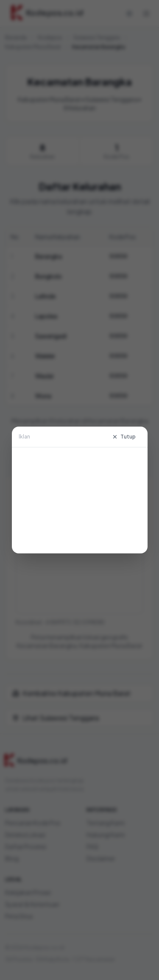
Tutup (124, 437)
